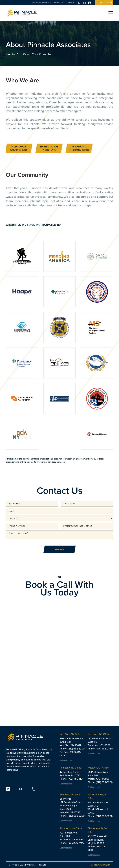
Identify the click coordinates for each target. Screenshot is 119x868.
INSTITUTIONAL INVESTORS (49, 148)
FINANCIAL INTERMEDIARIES (79, 148)
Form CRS (59, 3)
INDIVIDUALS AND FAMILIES (19, 148)
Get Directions (66, 760)
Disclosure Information (100, 865)
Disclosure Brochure (41, 3)
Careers (71, 3)
